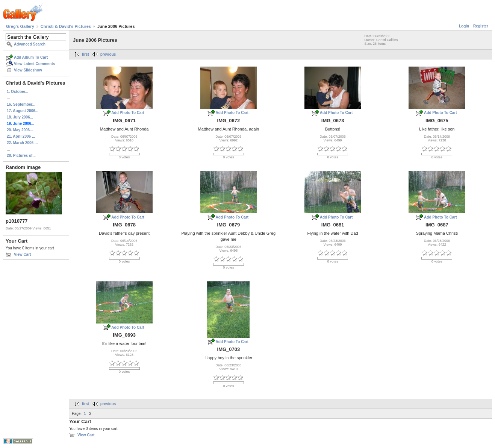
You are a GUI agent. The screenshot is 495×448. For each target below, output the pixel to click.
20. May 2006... (20, 130)
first (86, 54)
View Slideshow (28, 70)
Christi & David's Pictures (66, 26)
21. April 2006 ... (21, 136)
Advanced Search (30, 44)
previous (108, 54)
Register (481, 26)
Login (464, 26)
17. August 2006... (23, 111)
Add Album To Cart (31, 57)
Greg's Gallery (20, 26)
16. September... (21, 104)
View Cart (22, 254)
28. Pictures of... (21, 156)
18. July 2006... (20, 117)
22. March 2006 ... (22, 143)
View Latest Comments (34, 64)
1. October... (17, 92)
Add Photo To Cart (128, 113)
